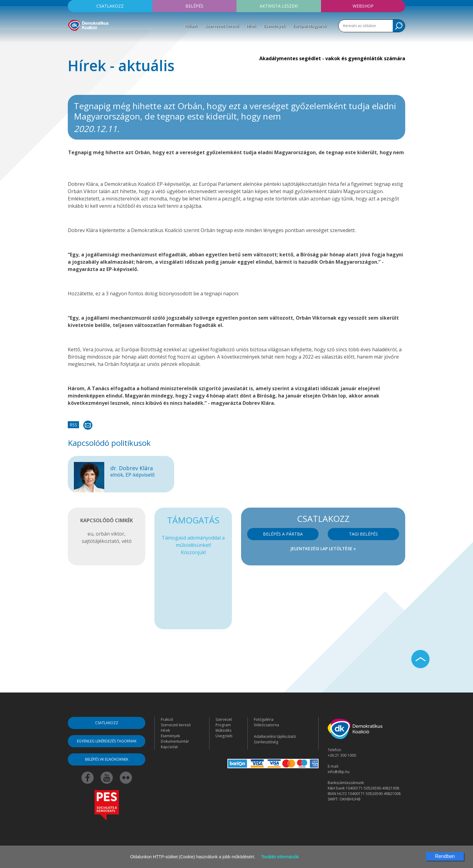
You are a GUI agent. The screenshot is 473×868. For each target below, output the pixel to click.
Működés (223, 730)
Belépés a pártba (283, 534)
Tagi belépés (363, 534)
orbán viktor (110, 534)
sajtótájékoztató (100, 541)
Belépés (194, 6)
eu (90, 534)
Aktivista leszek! (279, 6)
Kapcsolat (169, 747)
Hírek (251, 26)
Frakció (167, 719)
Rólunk (191, 26)
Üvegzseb (224, 736)
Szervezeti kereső (222, 26)
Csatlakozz (110, 6)
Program (223, 725)
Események (275, 26)
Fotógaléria (264, 719)
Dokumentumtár (175, 741)
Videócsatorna (266, 725)
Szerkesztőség (266, 742)
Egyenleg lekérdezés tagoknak (107, 741)
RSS (73, 425)
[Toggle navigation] (72, 40)
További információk (280, 857)
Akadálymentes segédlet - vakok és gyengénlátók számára (332, 58)
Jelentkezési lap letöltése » (323, 549)
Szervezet (224, 719)
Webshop (363, 6)
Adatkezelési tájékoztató (275, 736)
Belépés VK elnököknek (107, 759)
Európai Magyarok (310, 26)
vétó (127, 541)
